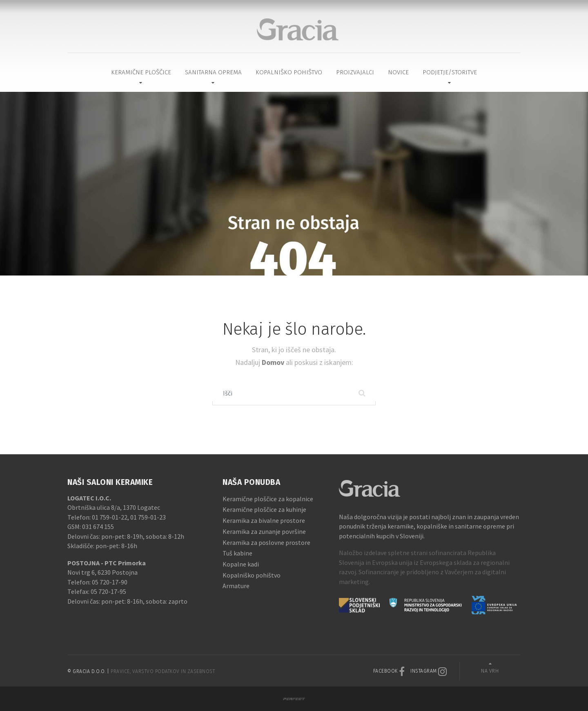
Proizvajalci (355, 72)
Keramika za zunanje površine (264, 531)
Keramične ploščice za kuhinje (264, 509)
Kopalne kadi (241, 564)
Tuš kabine (237, 553)
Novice (398, 72)
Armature (236, 586)
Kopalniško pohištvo (289, 72)
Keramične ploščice (141, 72)
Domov (274, 362)
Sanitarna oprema (213, 72)
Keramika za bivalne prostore (264, 520)
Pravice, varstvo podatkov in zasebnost (163, 671)
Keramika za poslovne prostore (266, 542)
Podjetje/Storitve (450, 72)
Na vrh (490, 671)
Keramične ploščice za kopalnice (268, 499)
